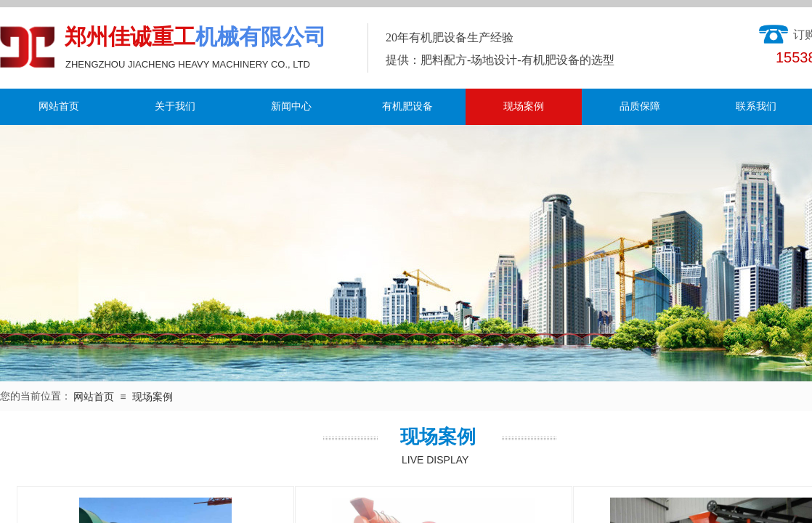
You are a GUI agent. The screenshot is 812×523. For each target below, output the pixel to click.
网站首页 (59, 106)
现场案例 (524, 106)
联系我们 (756, 106)
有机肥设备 (407, 106)
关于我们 (175, 106)
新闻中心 (291, 106)
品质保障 (640, 106)
